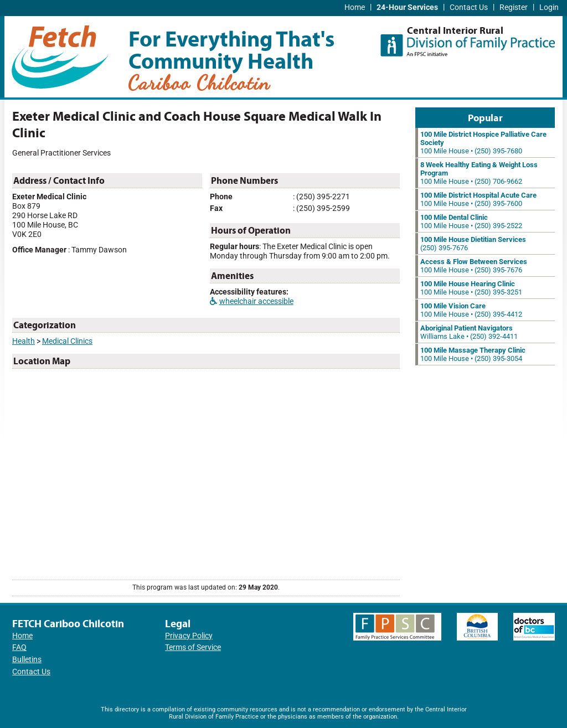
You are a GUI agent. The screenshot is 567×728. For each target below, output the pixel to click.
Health (24, 341)
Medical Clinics (67, 341)
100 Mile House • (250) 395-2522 (471, 221)
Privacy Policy (189, 636)
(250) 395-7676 (473, 244)
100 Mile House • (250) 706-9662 (479, 173)
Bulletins (27, 660)
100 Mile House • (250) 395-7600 (478, 199)
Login (549, 7)
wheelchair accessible (252, 301)
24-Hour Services (407, 7)
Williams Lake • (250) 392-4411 (469, 332)
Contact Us (469, 7)
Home (355, 7)
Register (514, 7)
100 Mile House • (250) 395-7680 (483, 143)
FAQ (19, 647)
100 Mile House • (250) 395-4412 (471, 310)
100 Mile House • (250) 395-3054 (473, 354)
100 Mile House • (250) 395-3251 (471, 288)
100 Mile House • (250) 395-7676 (474, 266)
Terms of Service (193, 647)
